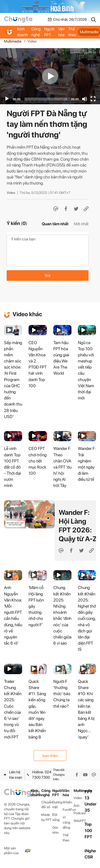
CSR (89, 857)
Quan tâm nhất (55, 224)
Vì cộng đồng (66, 822)
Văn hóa (61, 32)
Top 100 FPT (88, 830)
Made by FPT (47, 817)
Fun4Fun (68, 810)
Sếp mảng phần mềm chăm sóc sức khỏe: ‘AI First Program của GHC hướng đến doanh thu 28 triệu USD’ (13, 380)
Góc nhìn (55, 830)
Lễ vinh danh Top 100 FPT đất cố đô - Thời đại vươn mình (12, 467)
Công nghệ (36, 32)
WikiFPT (79, 821)
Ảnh (77, 806)
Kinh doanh (22, 32)
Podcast (79, 813)
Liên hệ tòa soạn (13, 775)
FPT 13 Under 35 (91, 801)
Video (32, 41)
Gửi (48, 276)
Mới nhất (81, 224)
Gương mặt (57, 805)
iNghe (90, 851)
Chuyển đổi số (47, 805)
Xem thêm (50, 756)
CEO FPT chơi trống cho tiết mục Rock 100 (38, 461)
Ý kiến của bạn (48, 251)
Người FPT (49, 32)
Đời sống (56, 817)
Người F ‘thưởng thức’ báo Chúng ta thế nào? (62, 694)
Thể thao (72, 32)
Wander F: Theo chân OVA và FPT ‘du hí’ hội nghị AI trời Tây (62, 467)
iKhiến (67, 802)
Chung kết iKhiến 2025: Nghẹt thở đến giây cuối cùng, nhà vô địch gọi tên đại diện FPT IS (87, 618)
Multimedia (13, 41)
